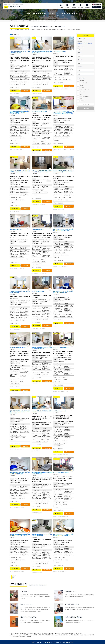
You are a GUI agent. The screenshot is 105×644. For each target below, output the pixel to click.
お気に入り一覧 (97, 5)
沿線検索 (67, 8)
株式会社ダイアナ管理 (40, 204)
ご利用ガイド (87, 8)
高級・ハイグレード (84, 90)
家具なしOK (82, 92)
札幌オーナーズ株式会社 (63, 89)
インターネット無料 (84, 96)
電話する (26, 91)
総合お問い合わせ (97, 7)
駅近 (81, 94)
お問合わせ (15, 91)
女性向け (82, 81)
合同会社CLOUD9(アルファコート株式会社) (64, 150)
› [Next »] (23, 577)
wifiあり (81, 99)
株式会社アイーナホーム (19, 150)
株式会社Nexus (17, 94)
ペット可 (82, 87)
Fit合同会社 (16, 211)
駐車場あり (82, 101)
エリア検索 (61, 8)
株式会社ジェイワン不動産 (41, 153)
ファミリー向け (83, 83)
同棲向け (82, 85)
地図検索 (74, 8)
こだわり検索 (80, 8)
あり (80, 49)
